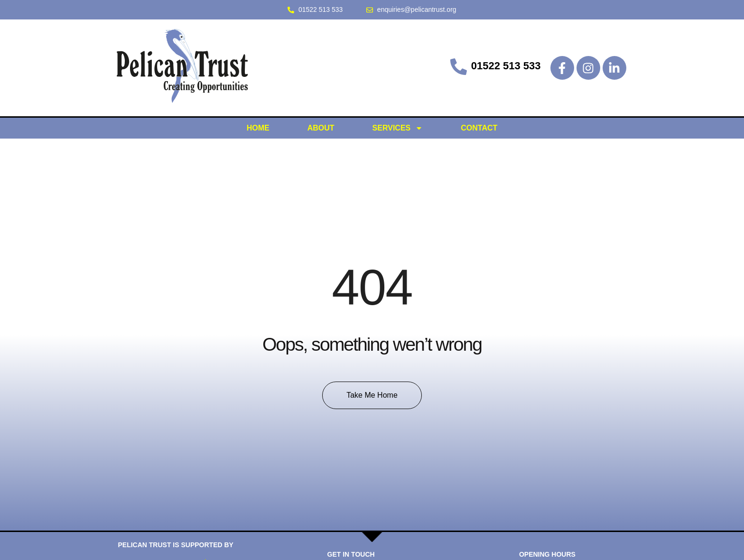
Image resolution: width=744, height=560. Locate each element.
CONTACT (479, 128)
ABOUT (321, 128)
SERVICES (398, 128)
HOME (258, 128)
